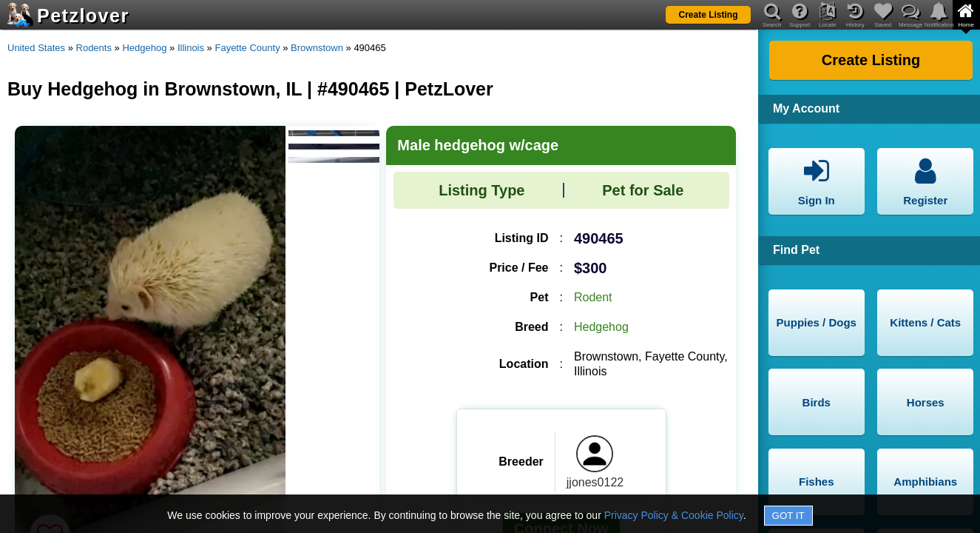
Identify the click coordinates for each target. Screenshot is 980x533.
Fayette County (247, 48)
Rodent (593, 297)
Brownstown (317, 48)
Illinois (191, 48)
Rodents (94, 48)
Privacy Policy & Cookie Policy (674, 515)
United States (36, 48)
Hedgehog (144, 48)
